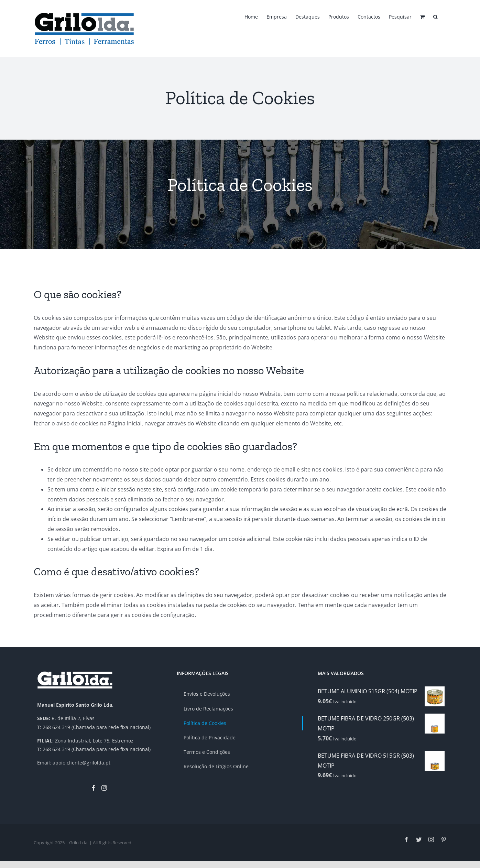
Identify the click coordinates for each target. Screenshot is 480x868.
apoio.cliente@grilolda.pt (81, 763)
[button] (435, 16)
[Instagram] (104, 788)
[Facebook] (94, 788)
